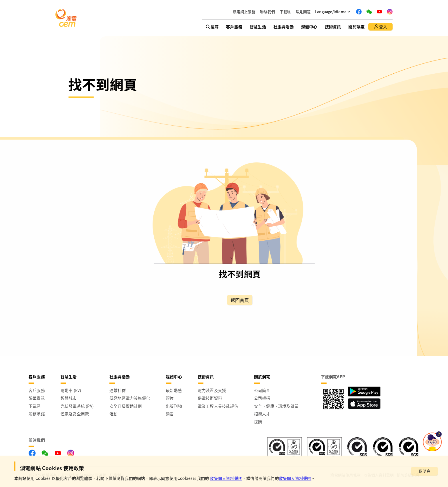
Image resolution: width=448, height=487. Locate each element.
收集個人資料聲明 (226, 478)
